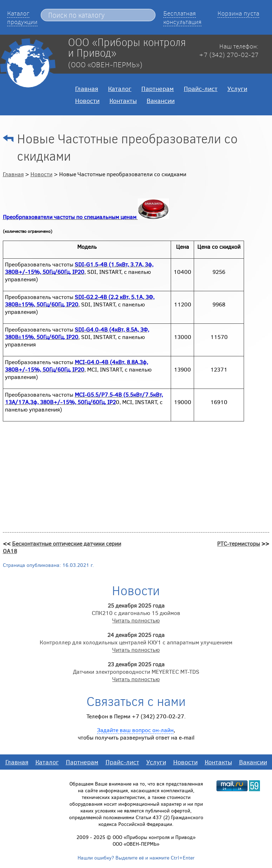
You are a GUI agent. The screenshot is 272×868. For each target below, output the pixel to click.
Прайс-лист (201, 88)
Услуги (237, 88)
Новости (87, 100)
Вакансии (161, 100)
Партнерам (158, 88)
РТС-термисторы (239, 543)
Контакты (123, 100)
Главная (87, 88)
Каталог (120, 88)
